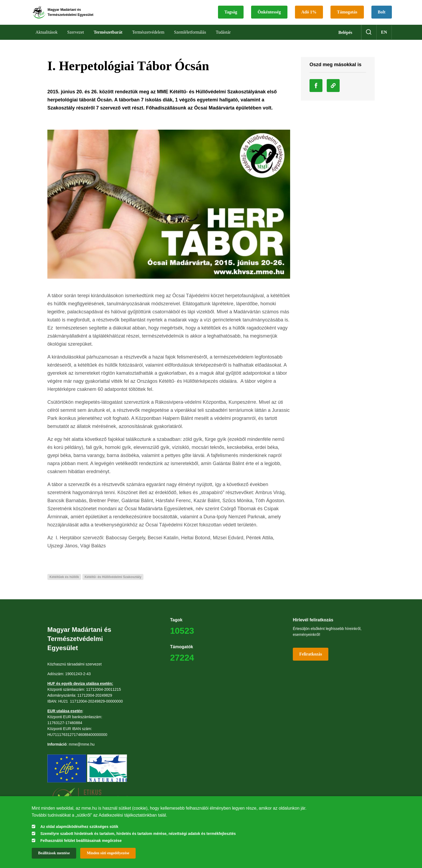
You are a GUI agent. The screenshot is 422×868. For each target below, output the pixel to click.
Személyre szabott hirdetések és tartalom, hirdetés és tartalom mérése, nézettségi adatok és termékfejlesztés (138, 834)
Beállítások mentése (54, 853)
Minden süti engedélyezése (108, 853)
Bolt (382, 15)
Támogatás (347, 15)
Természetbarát (108, 38)
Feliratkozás (311, 659)
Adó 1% (309, 15)
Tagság (231, 15)
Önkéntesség (269, 15)
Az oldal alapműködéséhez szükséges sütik (79, 827)
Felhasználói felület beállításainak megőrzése (81, 841)
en (384, 38)
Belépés (345, 38)
